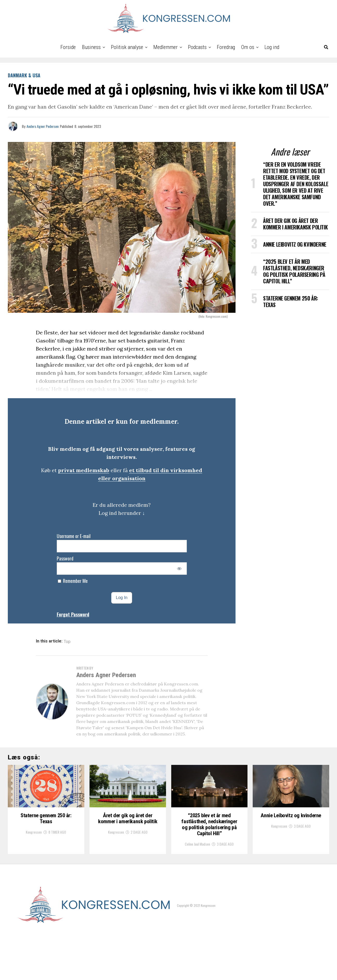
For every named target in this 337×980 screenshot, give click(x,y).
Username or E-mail (74, 536)
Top (67, 642)
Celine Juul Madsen (197, 889)
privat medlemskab (84, 470)
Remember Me (73, 581)
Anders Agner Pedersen (43, 126)
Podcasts (197, 47)
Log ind (272, 47)
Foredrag (226, 47)
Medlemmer (166, 47)
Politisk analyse (127, 47)
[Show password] (179, 569)
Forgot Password (73, 614)
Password (65, 558)
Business (91, 47)
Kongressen (34, 868)
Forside (68, 47)
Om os (248, 47)
